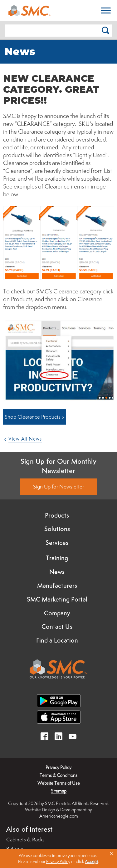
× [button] (112, 854)
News (57, 572)
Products (57, 515)
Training (57, 558)
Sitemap (59, 791)
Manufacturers (57, 586)
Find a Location (57, 640)
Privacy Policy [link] (58, 861)
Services (57, 543)
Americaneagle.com (59, 816)
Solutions (57, 529)
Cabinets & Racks (25, 840)
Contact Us (57, 627)
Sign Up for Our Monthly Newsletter (58, 466)
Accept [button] (91, 861)
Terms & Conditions (58, 775)
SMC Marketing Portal (57, 599)
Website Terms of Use (59, 783)
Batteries (16, 849)
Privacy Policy (58, 767)
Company (57, 613)
